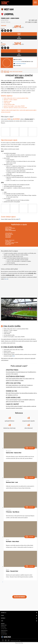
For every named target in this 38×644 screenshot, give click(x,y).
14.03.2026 (29, 566)
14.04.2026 (29, 477)
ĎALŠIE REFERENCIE (19, 597)
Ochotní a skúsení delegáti (10, 230)
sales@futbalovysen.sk (20, 64)
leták (13, 356)
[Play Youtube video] (19, 309)
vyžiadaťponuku (19, 34)
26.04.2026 (29, 448)
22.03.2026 (29, 507)
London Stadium (15, 18)
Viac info (6, 279)
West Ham (9, 9)
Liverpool (9, 14)
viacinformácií (19, 38)
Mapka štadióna (8, 229)
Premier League (5, 18)
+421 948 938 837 (18, 62)
